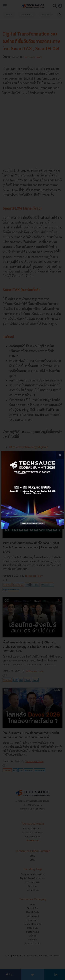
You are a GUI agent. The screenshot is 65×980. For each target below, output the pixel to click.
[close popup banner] (60, 455)
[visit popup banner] (32, 490)
